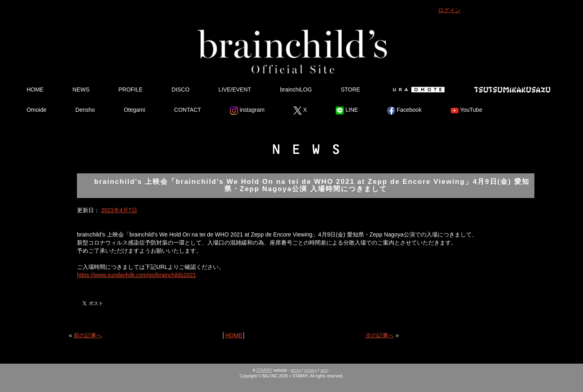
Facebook (404, 111)
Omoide (37, 110)
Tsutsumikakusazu (512, 89)
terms (296, 370)
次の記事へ (380, 335)
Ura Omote (417, 89)
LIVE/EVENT (235, 89)
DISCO (181, 89)
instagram (247, 111)
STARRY (264, 370)
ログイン (449, 10)
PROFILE (130, 89)
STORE (351, 89)
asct (324, 370)
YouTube (467, 111)
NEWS (81, 89)
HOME (35, 89)
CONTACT (188, 110)
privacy (311, 370)
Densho (85, 110)
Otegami (135, 110)
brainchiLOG (296, 89)
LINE (347, 111)
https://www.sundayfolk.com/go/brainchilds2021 (136, 275)
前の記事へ (88, 335)
